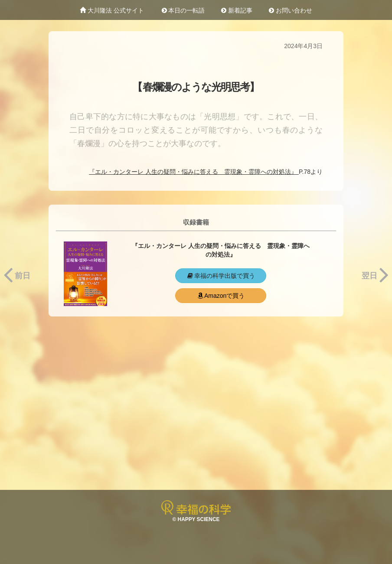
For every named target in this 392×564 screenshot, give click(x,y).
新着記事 (237, 10)
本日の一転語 (183, 10)
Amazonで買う (220, 296)
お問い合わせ (291, 10)
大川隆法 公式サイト (112, 10)
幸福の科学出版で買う (221, 276)
